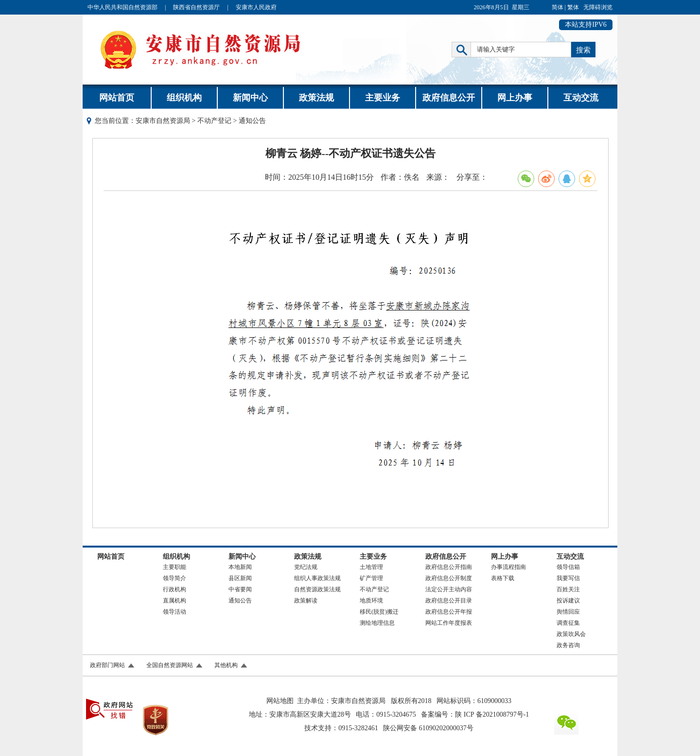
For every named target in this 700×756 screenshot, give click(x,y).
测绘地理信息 (377, 623)
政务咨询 (568, 645)
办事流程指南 (508, 567)
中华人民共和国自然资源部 (122, 7)
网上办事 (515, 98)
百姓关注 (568, 589)
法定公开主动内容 (449, 589)
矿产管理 (371, 578)
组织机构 (184, 98)
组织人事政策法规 (317, 578)
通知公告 (240, 601)
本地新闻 (240, 567)
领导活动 (175, 612)
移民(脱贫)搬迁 (379, 612)
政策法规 (316, 98)
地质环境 (371, 601)
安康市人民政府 (256, 7)
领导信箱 (568, 567)
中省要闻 (240, 589)
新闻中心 (250, 98)
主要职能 (175, 567)
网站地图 (280, 701)
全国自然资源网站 (170, 665)
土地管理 (371, 567)
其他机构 (226, 665)
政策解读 (306, 601)
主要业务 (383, 98)
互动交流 (581, 98)
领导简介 (175, 578)
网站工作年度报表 (449, 623)
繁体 (573, 7)
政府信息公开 (449, 98)
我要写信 (568, 578)
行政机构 (175, 589)
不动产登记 (214, 121)
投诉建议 (568, 601)
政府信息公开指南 (449, 567)
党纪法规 (306, 567)
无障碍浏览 (598, 7)
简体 (558, 7)
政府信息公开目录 (449, 601)
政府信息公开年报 (449, 612)
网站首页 (117, 98)
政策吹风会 (571, 634)
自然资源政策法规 (317, 589)
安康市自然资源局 (163, 121)
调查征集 (568, 623)
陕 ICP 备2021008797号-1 (492, 714)
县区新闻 (240, 578)
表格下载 (503, 578)
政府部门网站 (107, 665)
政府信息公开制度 (449, 578)
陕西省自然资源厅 (196, 7)
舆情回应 (568, 612)
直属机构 (175, 601)
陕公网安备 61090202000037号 (428, 728)
